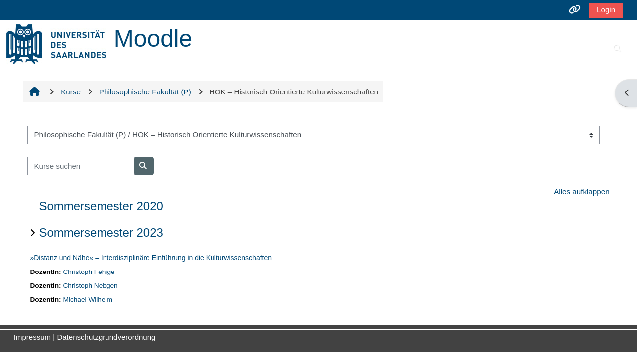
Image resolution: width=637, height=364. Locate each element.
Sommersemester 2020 (101, 206)
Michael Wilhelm (88, 300)
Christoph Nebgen (90, 286)
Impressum (32, 337)
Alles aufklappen (582, 192)
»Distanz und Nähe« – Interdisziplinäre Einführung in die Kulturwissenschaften (151, 258)
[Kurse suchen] (81, 166)
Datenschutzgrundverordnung (106, 337)
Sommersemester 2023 (101, 232)
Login (606, 10)
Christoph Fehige (89, 272)
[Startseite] (56, 44)
